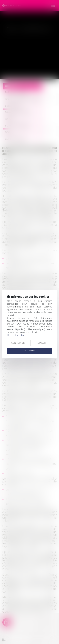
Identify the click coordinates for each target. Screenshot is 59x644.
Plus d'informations (17, 335)
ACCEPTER (29, 351)
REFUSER (41, 343)
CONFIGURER (18, 343)
